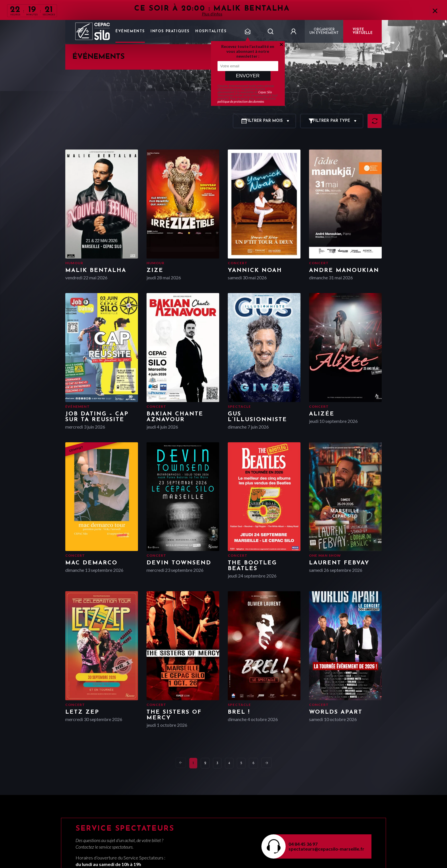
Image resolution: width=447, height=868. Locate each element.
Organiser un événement (324, 31)
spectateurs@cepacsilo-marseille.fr (326, 849)
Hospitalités (211, 31)
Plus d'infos (212, 14)
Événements (130, 31)
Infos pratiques (170, 31)
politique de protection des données (241, 101)
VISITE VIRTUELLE (363, 31)
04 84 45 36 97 (303, 844)
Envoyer (248, 76)
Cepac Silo (265, 92)
